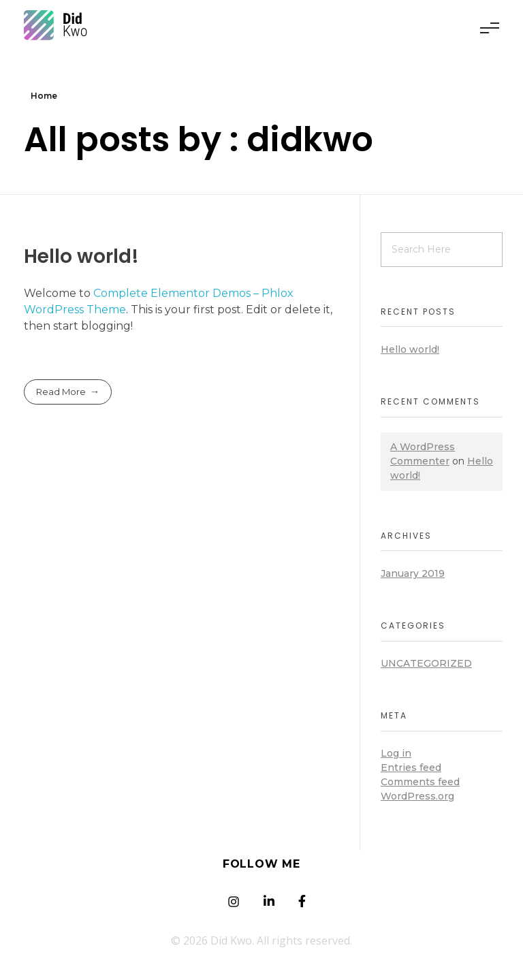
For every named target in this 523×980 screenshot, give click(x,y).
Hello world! (81, 256)
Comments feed (420, 782)
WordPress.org (417, 796)
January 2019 (413, 573)
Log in (396, 753)
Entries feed (411, 768)
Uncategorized (426, 663)
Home (44, 96)
